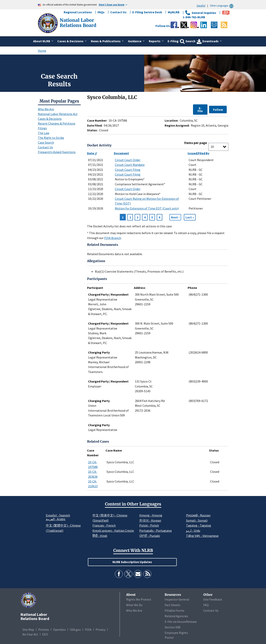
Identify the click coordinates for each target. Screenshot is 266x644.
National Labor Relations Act (58, 114)
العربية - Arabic (56, 519)
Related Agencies (176, 616)
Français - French (104, 525)
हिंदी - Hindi (100, 536)
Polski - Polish (149, 525)
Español (201, 6)
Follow (218, 110)
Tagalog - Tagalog (199, 525)
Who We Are (46, 109)
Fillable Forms (174, 610)
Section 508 (172, 627)
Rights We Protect (139, 599)
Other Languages (222, 6)
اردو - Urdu (193, 531)
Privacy (100, 630)
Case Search (46, 142)
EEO (45, 634)
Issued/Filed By (198, 153)
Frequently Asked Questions (57, 152)
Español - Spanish (58, 515)
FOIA (88, 630)
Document (121, 153)
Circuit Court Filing (128, 170)
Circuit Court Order (128, 160)
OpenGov (59, 630)
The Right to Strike (51, 138)
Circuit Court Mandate (130, 165)
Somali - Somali (197, 520)
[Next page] (175, 217)
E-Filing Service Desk (147, 12)
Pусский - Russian (198, 515)
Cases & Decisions (50, 119)
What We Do (134, 605)
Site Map (28, 630)
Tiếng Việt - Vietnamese (202, 536)
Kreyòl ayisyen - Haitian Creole (113, 531)
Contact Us (118, 12)
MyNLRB (174, 12)
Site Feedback (213, 599)
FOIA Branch (113, 238)
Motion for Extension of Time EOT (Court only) (147, 208)
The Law (44, 133)
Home (42, 51)
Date (92, 153)
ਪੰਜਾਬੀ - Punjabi (150, 536)
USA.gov (75, 630)
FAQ (206, 605)
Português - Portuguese (156, 531)
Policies (44, 630)
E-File (200, 110)
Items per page (195, 143)
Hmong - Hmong (151, 515)
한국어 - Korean (150, 520)
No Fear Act (30, 634)
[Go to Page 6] (190, 217)
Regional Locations (78, 12)
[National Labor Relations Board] (48, 23)
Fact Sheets (172, 605)
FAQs (101, 12)
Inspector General (177, 599)
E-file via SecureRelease (181, 622)
